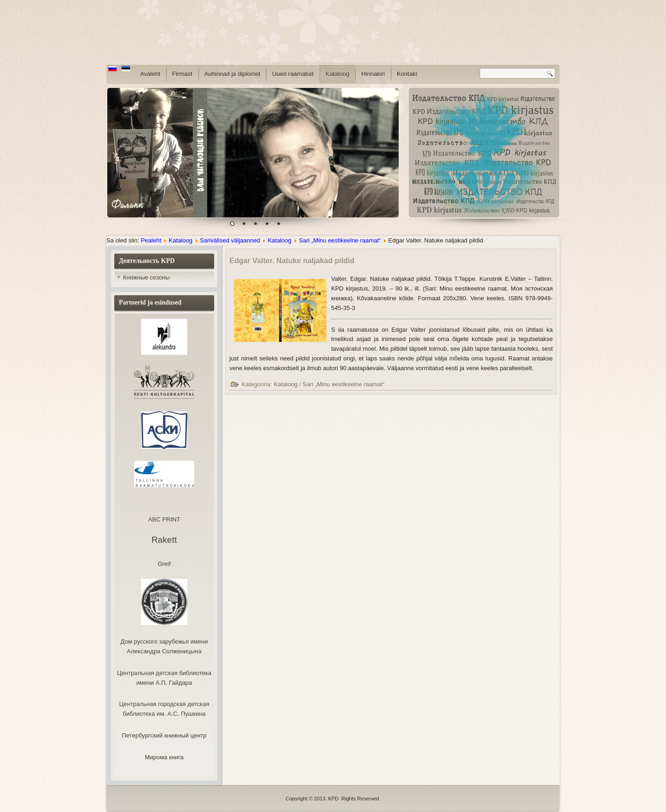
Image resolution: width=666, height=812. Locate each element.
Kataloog (337, 74)
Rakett (164, 540)
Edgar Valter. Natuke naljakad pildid (292, 261)
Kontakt (407, 74)
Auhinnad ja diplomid (232, 74)
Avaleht (150, 74)
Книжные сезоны (146, 277)
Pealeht (151, 240)
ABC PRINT (164, 519)
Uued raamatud (293, 74)
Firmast (182, 74)
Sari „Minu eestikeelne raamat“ (340, 240)
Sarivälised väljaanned (230, 240)
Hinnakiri (373, 74)
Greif (164, 564)
